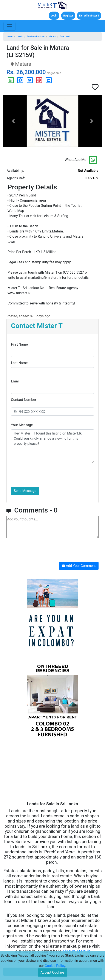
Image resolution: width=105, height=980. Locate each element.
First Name (19, 344)
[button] (13, 121)
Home (10, 37)
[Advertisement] (52, 771)
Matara (52, 37)
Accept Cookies (52, 972)
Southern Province (36, 37)
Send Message (25, 491)
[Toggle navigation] (9, 26)
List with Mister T (89, 16)
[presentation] (44, 475)
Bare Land (65, 37)
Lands (20, 37)
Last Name (19, 363)
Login (54, 16)
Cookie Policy (55, 966)
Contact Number (24, 400)
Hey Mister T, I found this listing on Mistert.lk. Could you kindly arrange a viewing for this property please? (52, 446)
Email (15, 381)
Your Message (22, 425)
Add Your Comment (79, 566)
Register (68, 16)
